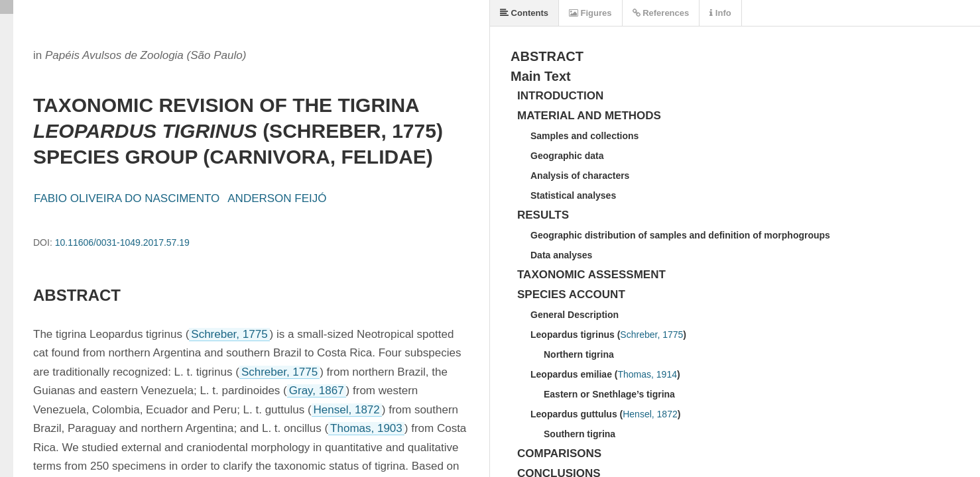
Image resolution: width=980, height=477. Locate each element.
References (661, 13)
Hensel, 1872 (347, 410)
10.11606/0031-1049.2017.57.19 (122, 242)
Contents (524, 13)
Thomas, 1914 (647, 374)
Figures (590, 13)
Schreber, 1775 (229, 334)
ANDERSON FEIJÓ (277, 198)
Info (720, 13)
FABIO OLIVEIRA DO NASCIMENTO (127, 198)
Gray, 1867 (317, 391)
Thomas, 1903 (366, 428)
